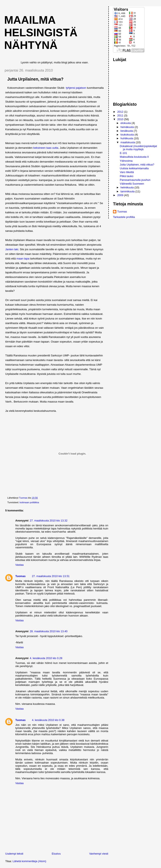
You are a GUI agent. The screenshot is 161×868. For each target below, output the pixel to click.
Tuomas (20, 576)
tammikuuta (128, 191)
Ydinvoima (126, 161)
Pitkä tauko (127, 176)
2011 (121, 115)
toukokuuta (128, 135)
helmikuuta (127, 187)
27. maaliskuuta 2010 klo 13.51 (51, 576)
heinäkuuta (128, 127)
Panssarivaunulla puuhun (135, 180)
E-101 (124, 153)
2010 (121, 119)
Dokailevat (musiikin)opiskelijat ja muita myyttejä (138, 148)
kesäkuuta (127, 131)
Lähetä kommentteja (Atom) (29, 861)
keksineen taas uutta (46, 148)
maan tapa (23, 259)
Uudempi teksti (14, 854)
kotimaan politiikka (29, 502)
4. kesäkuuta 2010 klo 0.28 (46, 658)
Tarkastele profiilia (124, 217)
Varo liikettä (127, 172)
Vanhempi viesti (99, 854)
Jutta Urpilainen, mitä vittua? (137, 165)
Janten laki (12, 249)
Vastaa (19, 565)
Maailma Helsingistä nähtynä (41, 33)
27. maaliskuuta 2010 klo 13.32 (49, 521)
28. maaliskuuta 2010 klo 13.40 (49, 631)
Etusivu (56, 854)
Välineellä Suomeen (132, 184)
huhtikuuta (127, 138)
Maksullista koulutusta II (134, 157)
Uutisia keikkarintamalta (134, 168)
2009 (121, 195)
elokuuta (126, 123)
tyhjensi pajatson (76, 88)
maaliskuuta (128, 142)
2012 (121, 112)
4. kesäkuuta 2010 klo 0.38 (48, 720)
